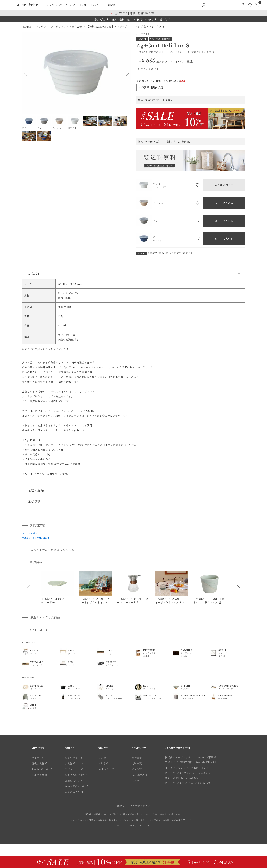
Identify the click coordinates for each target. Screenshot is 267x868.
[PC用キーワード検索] (221, 5)
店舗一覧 (137, 763)
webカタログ (106, 769)
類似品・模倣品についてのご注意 (102, 814)
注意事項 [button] (34, 501)
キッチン (41, 26)
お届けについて (74, 780)
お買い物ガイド (74, 758)
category (55, 5)
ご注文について (74, 769)
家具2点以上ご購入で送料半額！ (113, 19)
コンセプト (105, 758)
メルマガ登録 (39, 775)
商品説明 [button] (34, 274)
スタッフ (137, 780)
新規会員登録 (39, 763)
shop (111, 5)
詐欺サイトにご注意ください (134, 806)
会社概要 (137, 758)
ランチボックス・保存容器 (66, 26)
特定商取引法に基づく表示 (169, 814)
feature (97, 5)
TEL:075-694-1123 (176, 783)
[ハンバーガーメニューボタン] (8, 5)
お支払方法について (76, 775)
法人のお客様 (139, 775)
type (83, 5)
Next (127, 73)
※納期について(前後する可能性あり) (161, 81)
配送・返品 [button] (36, 490)
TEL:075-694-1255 (177, 773)
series (71, 5)
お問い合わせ (201, 773)
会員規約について (42, 769)
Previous (26, 73)
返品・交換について (76, 786)
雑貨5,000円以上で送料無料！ (155, 19)
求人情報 (137, 769)
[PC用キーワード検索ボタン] (204, 5)
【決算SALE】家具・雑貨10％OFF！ (135, 13)
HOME (27, 26)
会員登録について (75, 763)
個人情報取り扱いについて (137, 814)
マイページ (38, 758)
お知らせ (103, 763)
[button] (29, 588)
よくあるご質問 (74, 792)
